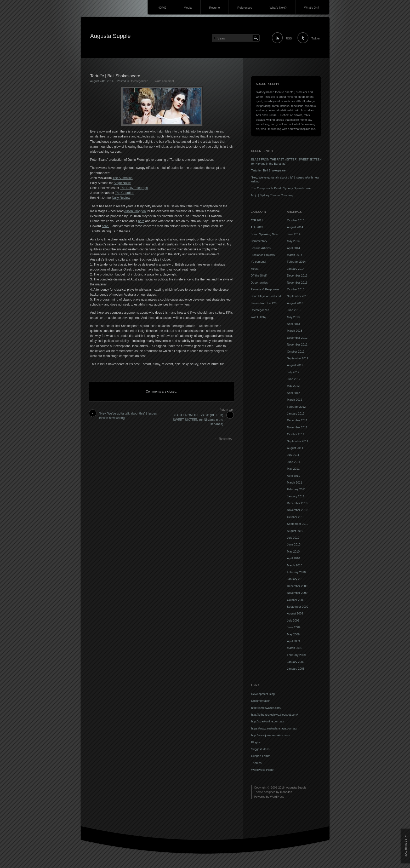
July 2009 (293, 620)
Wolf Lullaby (259, 317)
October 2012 (296, 352)
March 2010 (295, 565)
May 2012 (293, 386)
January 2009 (296, 662)
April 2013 (294, 324)
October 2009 (296, 600)
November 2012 (297, 344)
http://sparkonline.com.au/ (268, 721)
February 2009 (297, 655)
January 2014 (296, 269)
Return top (226, 410)
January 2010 (296, 579)
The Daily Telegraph (134, 188)
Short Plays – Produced (266, 296)
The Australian (123, 178)
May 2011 (293, 469)
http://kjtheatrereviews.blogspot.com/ (275, 715)
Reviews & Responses (265, 289)
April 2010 (294, 558)
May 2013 (293, 317)
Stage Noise (122, 183)
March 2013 (295, 331)
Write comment (164, 81)
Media (188, 8)
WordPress (277, 797)
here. (105, 226)
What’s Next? (278, 8)
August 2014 (295, 227)
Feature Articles (261, 248)
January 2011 (296, 496)
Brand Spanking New (264, 234)
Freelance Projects (263, 255)
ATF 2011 (257, 220)
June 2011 (294, 462)
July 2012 (293, 372)
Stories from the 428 (264, 303)
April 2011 (294, 476)
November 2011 (297, 427)
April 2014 (294, 248)
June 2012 (294, 379)
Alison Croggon (135, 211)
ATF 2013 (257, 227)
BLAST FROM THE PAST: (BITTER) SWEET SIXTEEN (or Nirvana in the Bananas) (198, 420)
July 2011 (293, 455)
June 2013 (294, 310)
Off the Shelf (259, 275)
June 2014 (294, 234)
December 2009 (297, 586)
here (141, 221)
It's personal (258, 262)
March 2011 (295, 482)
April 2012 (294, 393)
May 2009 (293, 634)
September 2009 (298, 607)
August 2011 (295, 448)
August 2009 (295, 613)
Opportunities (259, 283)
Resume (215, 8)
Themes (257, 763)
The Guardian (125, 193)
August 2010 (295, 531)
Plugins (256, 742)
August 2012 (295, 365)
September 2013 (298, 296)
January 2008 (296, 669)
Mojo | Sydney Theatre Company (272, 195)
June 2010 (294, 544)
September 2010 (298, 524)
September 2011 (298, 441)
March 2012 (295, 400)
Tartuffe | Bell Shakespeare (269, 170)
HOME (162, 8)
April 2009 (294, 641)
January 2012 (296, 413)
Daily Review (121, 198)
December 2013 (297, 275)
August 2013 (295, 303)
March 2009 (295, 648)
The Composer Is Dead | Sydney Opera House (281, 188)
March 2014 (295, 255)
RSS (289, 38)
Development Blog (263, 694)
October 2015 (296, 220)
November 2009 (297, 593)
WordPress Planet (263, 770)
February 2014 (297, 262)
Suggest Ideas (260, 749)
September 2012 (298, 358)
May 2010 (293, 551)
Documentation (261, 701)
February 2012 (297, 407)
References (245, 8)
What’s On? (312, 8)
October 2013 (296, 289)
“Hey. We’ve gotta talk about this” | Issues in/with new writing (128, 416)
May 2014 (293, 241)
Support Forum (261, 756)
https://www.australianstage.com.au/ (274, 728)
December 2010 (297, 503)
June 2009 (294, 627)
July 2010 (293, 538)
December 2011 (297, 420)
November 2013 (297, 283)
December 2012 (297, 338)
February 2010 (297, 572)
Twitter (316, 38)
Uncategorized (139, 81)
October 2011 (296, 434)
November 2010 (297, 510)
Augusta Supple (110, 36)
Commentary (259, 241)
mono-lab (286, 792)
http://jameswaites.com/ (266, 708)
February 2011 (297, 489)
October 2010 (296, 517)
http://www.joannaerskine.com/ (271, 735)
